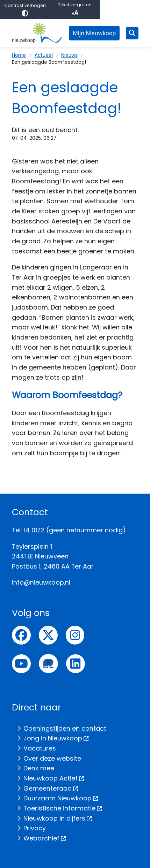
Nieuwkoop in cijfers (58, 818)
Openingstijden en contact (65, 728)
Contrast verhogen (25, 10)
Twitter (48, 635)
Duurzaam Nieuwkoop (61, 798)
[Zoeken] (132, 33)
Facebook (21, 635)
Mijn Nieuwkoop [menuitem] (94, 33)
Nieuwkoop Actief (54, 778)
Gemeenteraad (51, 788)
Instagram (75, 635)
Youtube (21, 664)
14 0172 (34, 530)
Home (19, 55)
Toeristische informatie (63, 808)
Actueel (44, 55)
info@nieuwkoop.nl (41, 582)
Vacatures (40, 748)
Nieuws (69, 55)
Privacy (35, 828)
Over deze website (52, 758)
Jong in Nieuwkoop (56, 738)
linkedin (76, 664)
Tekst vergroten (75, 10)
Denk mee (39, 768)
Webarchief (45, 838)
